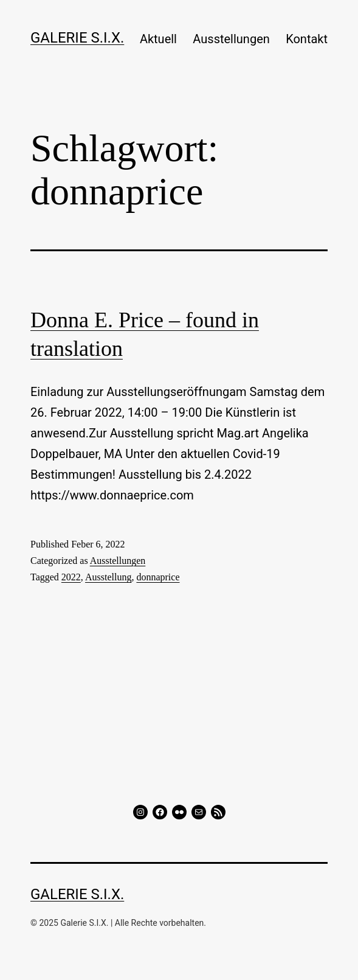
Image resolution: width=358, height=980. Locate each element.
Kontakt (307, 39)
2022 (71, 577)
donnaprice (158, 577)
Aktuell (158, 39)
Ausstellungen (231, 39)
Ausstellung (108, 577)
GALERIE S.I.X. (77, 38)
